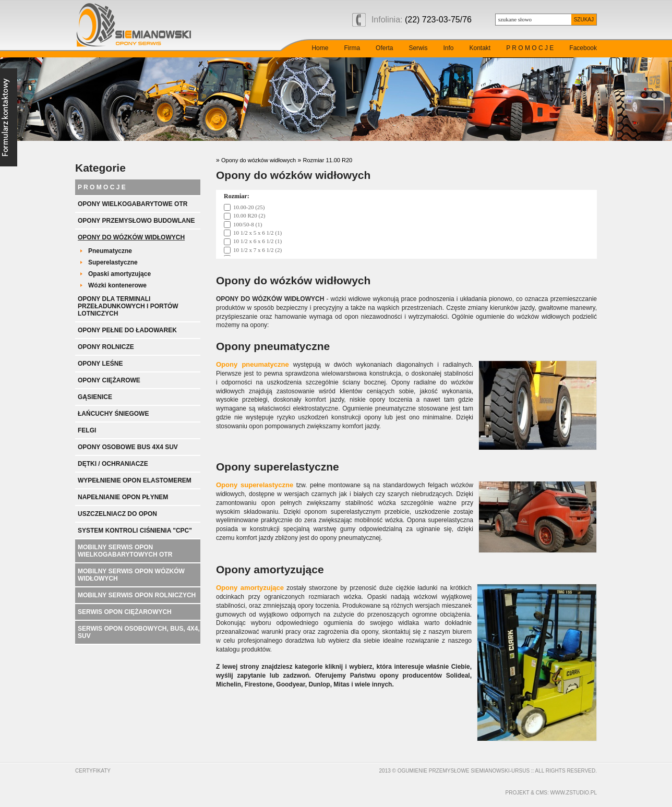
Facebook (583, 48)
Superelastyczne (113, 262)
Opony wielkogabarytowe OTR (133, 204)
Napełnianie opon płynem (123, 497)
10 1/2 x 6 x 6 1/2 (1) (257, 241)
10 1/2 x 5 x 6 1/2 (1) (257, 233)
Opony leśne (100, 364)
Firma (352, 48)
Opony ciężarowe (109, 380)
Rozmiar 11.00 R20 (327, 160)
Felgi (87, 430)
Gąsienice (95, 397)
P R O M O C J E (530, 48)
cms (542, 793)
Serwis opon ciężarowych (125, 612)
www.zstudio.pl (574, 793)
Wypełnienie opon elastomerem (135, 480)
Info (448, 48)
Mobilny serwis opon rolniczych (137, 595)
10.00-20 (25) (249, 207)
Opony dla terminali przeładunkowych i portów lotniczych (128, 306)
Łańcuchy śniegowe (113, 414)
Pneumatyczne (110, 251)
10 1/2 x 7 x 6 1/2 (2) (257, 250)
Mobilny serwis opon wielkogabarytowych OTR (125, 551)
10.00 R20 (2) (249, 215)
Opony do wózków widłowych (131, 237)
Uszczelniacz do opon (117, 514)
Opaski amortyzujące (119, 274)
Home (320, 48)
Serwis (418, 48)
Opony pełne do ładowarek (127, 330)
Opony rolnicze (106, 347)
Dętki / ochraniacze (113, 464)
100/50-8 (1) (248, 224)
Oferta (384, 48)
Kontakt (480, 48)
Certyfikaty (93, 771)
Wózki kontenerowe (117, 285)
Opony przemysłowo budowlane (136, 221)
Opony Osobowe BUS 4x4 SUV (128, 447)
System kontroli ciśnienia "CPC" (135, 531)
